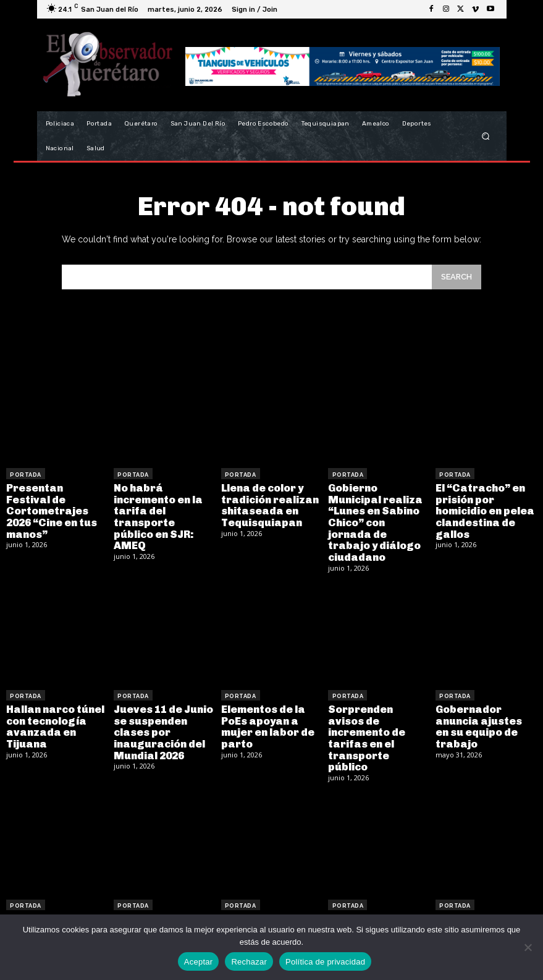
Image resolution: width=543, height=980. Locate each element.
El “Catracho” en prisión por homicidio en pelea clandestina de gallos (483, 509)
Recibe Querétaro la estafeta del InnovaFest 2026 (374, 898)
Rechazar (249, 962)
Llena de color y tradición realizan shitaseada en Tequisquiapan (268, 503)
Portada (26, 474)
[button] (485, 136)
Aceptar (199, 962)
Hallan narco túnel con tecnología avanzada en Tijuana (54, 709)
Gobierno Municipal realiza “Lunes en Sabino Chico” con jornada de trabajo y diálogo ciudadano (378, 514)
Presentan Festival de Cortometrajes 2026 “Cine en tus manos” (55, 503)
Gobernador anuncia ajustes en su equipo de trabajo (485, 709)
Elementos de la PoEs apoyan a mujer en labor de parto (266, 709)
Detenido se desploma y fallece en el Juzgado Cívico (483, 904)
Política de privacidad (325, 962)
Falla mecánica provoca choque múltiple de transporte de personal (156, 909)
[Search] (457, 277)
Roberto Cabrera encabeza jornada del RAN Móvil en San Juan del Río (53, 904)
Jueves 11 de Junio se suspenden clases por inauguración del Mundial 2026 (162, 714)
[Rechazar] (528, 947)
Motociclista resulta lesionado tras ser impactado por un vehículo (271, 904)
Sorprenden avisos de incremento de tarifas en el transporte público (378, 709)
